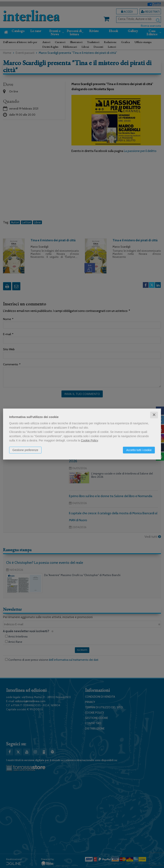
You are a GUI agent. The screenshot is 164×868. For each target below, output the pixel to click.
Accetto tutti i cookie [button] (139, 450)
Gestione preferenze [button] (25, 450)
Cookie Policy (90, 440)
